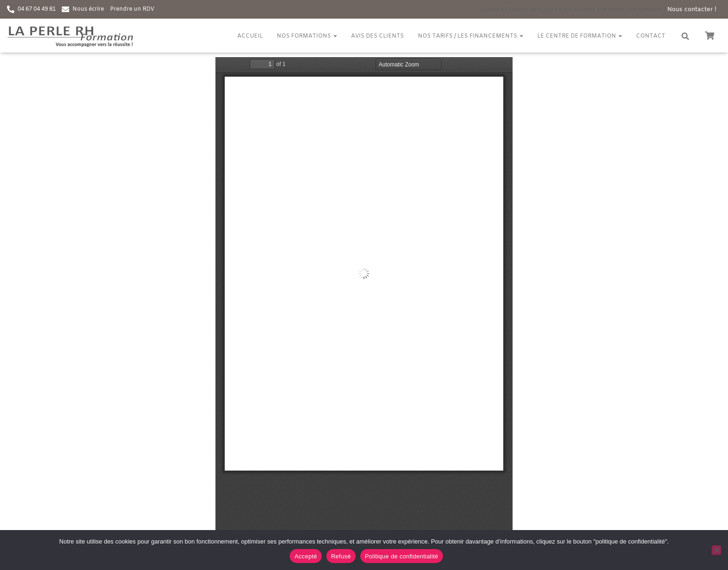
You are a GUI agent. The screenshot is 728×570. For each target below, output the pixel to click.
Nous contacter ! (692, 10)
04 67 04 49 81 (37, 9)
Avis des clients (377, 36)
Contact (651, 36)
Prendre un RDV (132, 9)
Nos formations (307, 36)
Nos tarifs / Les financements (471, 36)
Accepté (306, 556)
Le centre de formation (580, 36)
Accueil (250, 36)
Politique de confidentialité (402, 556)
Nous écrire (88, 9)
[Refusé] (716, 550)
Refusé (341, 556)
